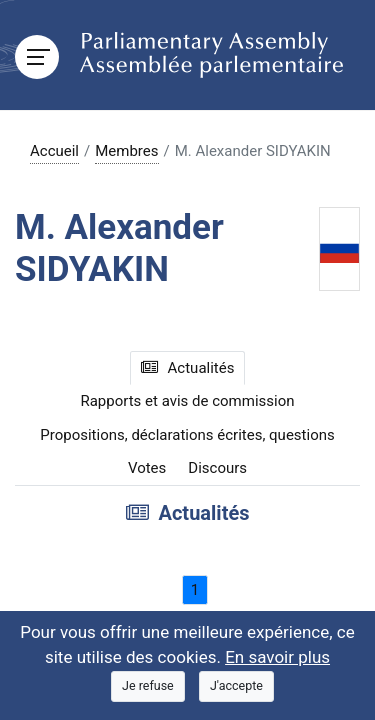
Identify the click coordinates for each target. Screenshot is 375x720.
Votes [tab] (147, 468)
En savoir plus (277, 657)
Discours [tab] (217, 468)
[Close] (148, 686)
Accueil (54, 151)
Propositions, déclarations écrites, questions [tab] (187, 435)
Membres (126, 151)
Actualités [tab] (188, 368)
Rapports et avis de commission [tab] (187, 401)
